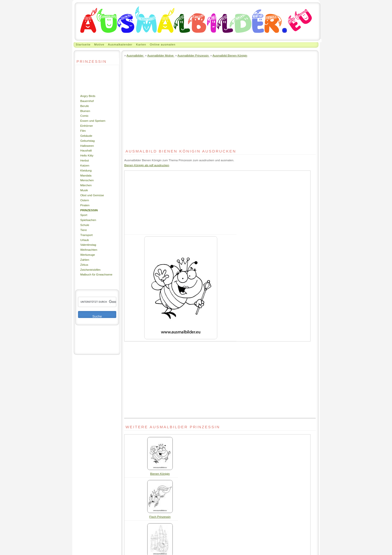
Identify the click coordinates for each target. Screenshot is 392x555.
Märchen (86, 185)
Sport (84, 215)
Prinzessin (89, 210)
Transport (86, 235)
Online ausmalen (163, 44)
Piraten (85, 205)
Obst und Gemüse (92, 195)
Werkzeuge (88, 255)
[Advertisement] (90, 79)
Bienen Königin (160, 474)
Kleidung (86, 170)
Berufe (84, 106)
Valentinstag (88, 245)
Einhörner (87, 126)
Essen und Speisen (93, 121)
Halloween (87, 146)
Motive (99, 44)
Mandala (86, 175)
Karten (141, 44)
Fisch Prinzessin (160, 517)
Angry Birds (88, 96)
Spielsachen (88, 220)
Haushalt (86, 150)
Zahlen (85, 260)
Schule (85, 225)
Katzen (85, 165)
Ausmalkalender (120, 44)
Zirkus (84, 265)
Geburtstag (87, 141)
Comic (84, 116)
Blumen (85, 111)
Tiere (83, 230)
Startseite (83, 44)
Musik (84, 190)
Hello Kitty (87, 155)
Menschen (87, 180)
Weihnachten (89, 250)
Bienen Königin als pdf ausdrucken (147, 165)
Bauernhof (87, 101)
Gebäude (86, 136)
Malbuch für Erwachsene (96, 274)
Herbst (84, 160)
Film (83, 131)
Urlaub (84, 240)
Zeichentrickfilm (90, 270)
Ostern (85, 200)
